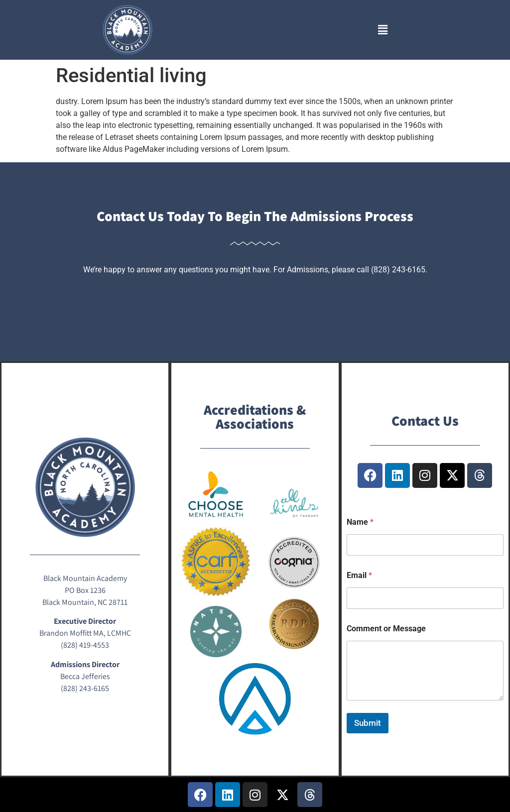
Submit (368, 723)
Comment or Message (386, 629)
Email (359, 575)
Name (360, 522)
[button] (382, 30)
